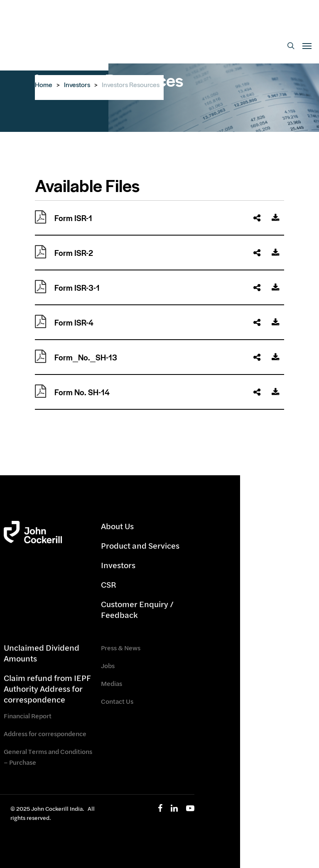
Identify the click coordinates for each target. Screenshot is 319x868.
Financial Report (28, 716)
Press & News (121, 648)
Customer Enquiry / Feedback (137, 609)
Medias (112, 683)
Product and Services (140, 546)
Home (44, 84)
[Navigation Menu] (307, 46)
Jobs (108, 665)
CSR (109, 585)
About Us (117, 526)
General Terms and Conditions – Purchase (48, 757)
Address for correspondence (45, 733)
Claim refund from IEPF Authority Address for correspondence (47, 689)
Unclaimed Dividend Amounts (42, 653)
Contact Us (117, 701)
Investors (77, 84)
